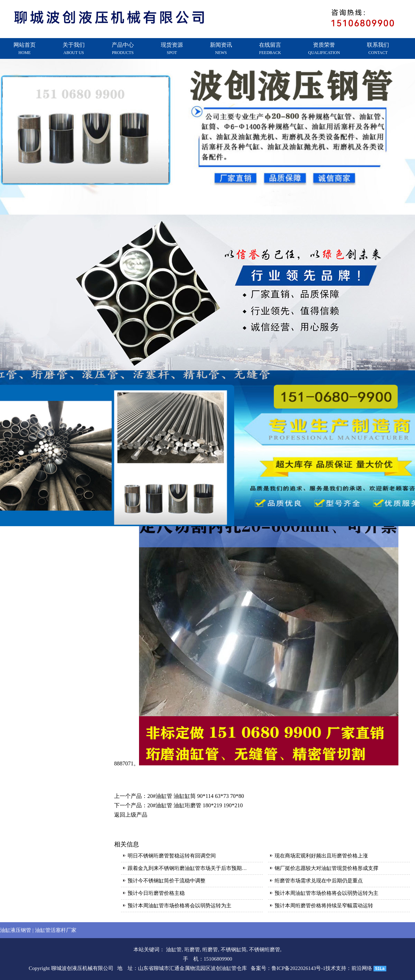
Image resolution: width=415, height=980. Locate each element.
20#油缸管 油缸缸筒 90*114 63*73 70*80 (196, 796)
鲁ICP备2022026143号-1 (298, 968)
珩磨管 (192, 950)
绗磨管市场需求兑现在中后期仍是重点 (319, 881)
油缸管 (174, 950)
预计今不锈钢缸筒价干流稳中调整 (167, 881)
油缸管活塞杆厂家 (56, 930)
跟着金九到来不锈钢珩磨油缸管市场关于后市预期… (187, 868)
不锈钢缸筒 (234, 950)
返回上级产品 (131, 815)
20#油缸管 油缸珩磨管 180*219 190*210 (195, 805)
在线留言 (270, 48)
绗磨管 (210, 950)
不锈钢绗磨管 (265, 950)
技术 (331, 968)
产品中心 (123, 48)
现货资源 (172, 48)
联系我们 (378, 48)
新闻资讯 (221, 48)
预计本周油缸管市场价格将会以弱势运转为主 (326, 893)
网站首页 (25, 48)
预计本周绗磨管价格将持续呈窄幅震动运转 (324, 906)
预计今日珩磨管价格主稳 (156, 893)
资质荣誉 (324, 48)
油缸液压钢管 (16, 930)
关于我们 (74, 48)
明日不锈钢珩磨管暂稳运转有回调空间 (172, 856)
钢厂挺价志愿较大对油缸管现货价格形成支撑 (326, 868)
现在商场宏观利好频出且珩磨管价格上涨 (321, 856)
